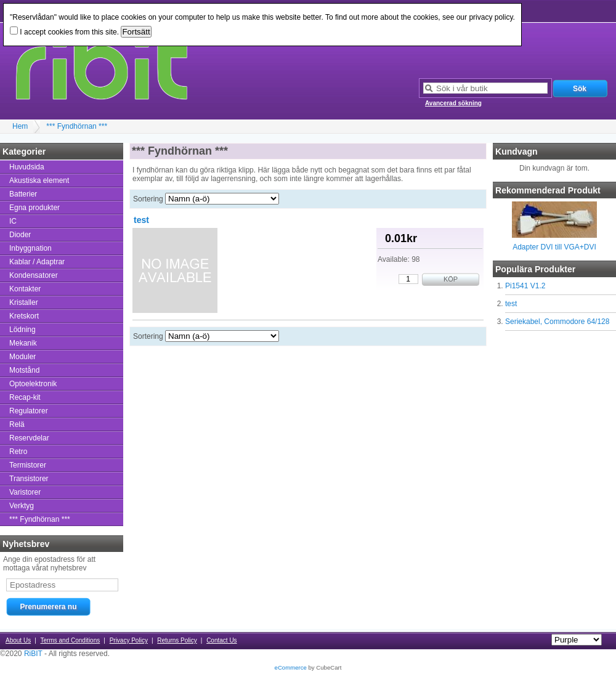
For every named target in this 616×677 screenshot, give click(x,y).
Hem (20, 126)
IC (13, 221)
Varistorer (25, 492)
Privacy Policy (129, 640)
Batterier (23, 194)
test (511, 304)
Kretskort (24, 316)
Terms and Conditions (71, 640)
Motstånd (24, 370)
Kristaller (24, 302)
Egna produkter (34, 208)
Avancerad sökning (453, 103)
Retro (18, 452)
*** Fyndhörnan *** (77, 126)
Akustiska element (39, 180)
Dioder (20, 235)
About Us (18, 640)
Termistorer (28, 465)
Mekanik (23, 343)
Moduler (22, 357)
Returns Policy (177, 640)
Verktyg (22, 506)
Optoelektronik (33, 384)
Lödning (22, 330)
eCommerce (291, 667)
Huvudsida (27, 167)
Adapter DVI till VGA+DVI (554, 247)
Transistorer (29, 479)
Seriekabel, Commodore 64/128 (557, 322)
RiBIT (33, 654)
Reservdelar (29, 438)
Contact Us (221, 640)
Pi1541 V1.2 (525, 286)
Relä (17, 424)
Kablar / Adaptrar (37, 262)
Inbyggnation (30, 248)
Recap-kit (25, 397)
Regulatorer (29, 411)
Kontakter (25, 289)
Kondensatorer (34, 275)
